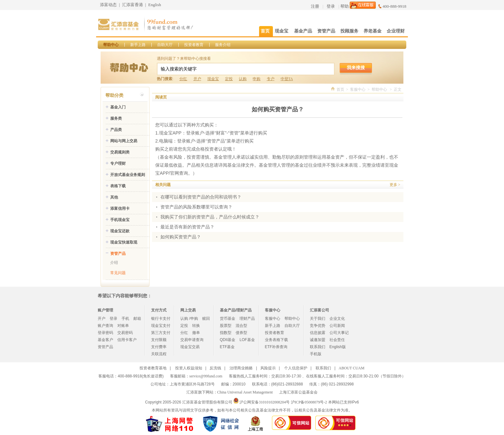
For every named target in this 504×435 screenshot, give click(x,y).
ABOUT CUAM (352, 368)
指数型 (226, 333)
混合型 (241, 326)
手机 (125, 319)
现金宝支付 (161, 326)
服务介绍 (223, 45)
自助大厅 (165, 45)
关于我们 (318, 319)
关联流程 (159, 354)
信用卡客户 (127, 340)
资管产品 (118, 254)
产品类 (116, 130)
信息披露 (318, 333)
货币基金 (228, 319)
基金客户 (105, 340)
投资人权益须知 (189, 368)
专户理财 (118, 163)
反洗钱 (215, 368)
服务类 (116, 118)
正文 (398, 89)
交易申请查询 (192, 340)
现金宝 (213, 79)
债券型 (241, 333)
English (155, 5)
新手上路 (138, 45)
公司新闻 (337, 326)
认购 (243, 79)
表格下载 (118, 186)
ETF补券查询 (276, 347)
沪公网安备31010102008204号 (265, 402)
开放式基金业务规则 (128, 175)
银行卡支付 (161, 319)
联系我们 (318, 347)
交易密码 (125, 333)
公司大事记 (339, 333)
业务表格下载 (276, 340)
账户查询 (105, 326)
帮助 (345, 6)
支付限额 (159, 340)
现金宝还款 (120, 231)
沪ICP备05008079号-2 (309, 402)
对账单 (123, 326)
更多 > (395, 185)
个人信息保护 (296, 368)
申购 (256, 79)
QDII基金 (228, 340)
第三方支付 (161, 333)
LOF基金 (247, 340)
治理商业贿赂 (241, 368)
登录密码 (105, 333)
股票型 (226, 326)
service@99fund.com (206, 376)
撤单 (196, 333)
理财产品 (247, 319)
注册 (315, 6)
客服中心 (358, 89)
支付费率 (159, 347)
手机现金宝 (120, 220)
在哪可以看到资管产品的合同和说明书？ (201, 197)
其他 (114, 197)
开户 (197, 79)
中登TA (287, 79)
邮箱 (137, 319)
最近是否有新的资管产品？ (187, 227)
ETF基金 (227, 347)
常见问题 (118, 273)
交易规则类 (120, 152)
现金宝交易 (190, 347)
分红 (183, 79)
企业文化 (337, 319)
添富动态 (108, 5)
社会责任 (337, 340)
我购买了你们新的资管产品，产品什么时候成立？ (210, 217)
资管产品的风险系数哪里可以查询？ (196, 207)
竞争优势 (318, 326)
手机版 (316, 354)
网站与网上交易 (124, 141)
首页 (340, 89)
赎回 (206, 319)
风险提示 (268, 368)
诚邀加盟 (318, 340)
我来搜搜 (356, 68)
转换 (196, 326)
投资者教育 (194, 45)
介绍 (114, 263)
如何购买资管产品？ (181, 237)
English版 (338, 347)
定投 (229, 79)
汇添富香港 (133, 5)
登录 (331, 6)
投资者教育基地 (153, 368)
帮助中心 (111, 45)
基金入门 (118, 107)
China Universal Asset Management (245, 392)
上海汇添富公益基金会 (298, 392)
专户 (271, 79)
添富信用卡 (120, 208)
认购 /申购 (189, 319)
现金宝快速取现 (124, 242)
